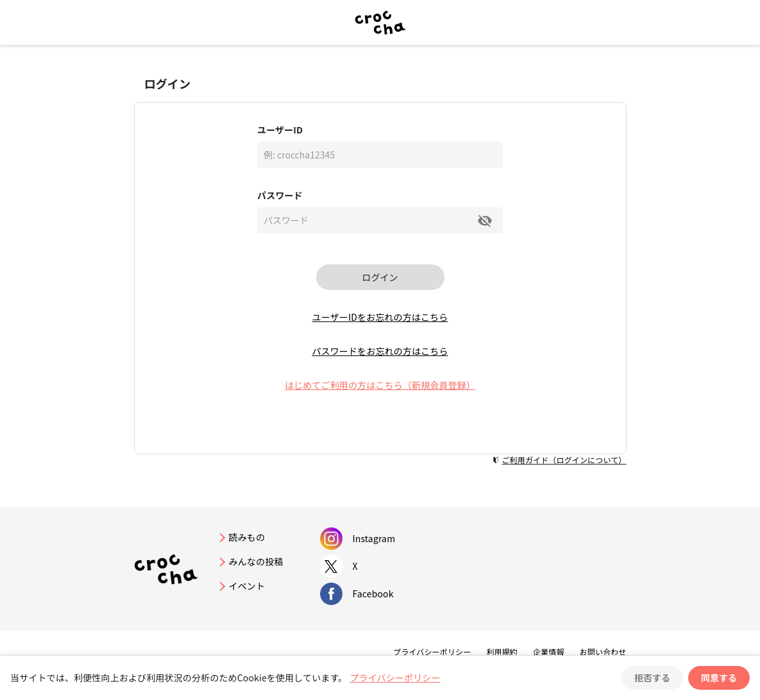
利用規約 (502, 652)
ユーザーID (280, 130)
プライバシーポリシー (432, 652)
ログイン (380, 277)
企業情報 (549, 652)
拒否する (652, 678)
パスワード (280, 195)
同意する (719, 678)
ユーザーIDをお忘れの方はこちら (380, 317)
